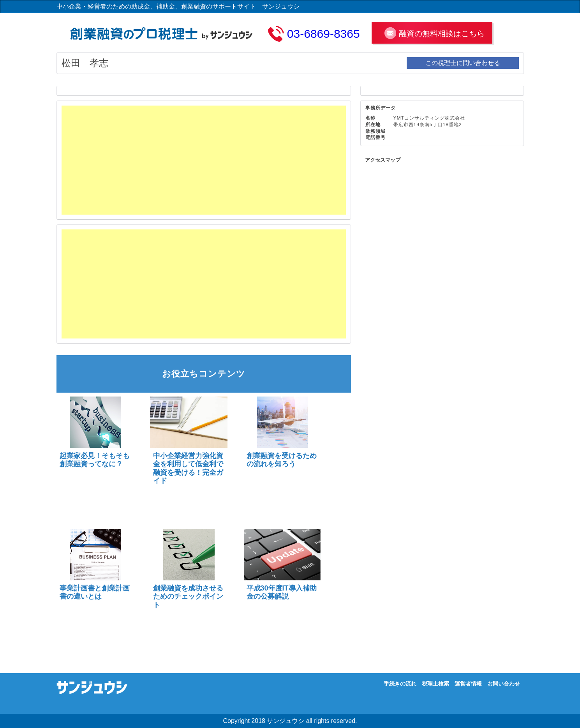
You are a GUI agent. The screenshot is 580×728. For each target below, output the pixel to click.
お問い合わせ (504, 684)
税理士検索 (435, 684)
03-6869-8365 (323, 34)
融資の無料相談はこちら (442, 33)
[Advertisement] (204, 160)
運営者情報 (468, 684)
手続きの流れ (400, 684)
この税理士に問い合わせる (463, 63)
